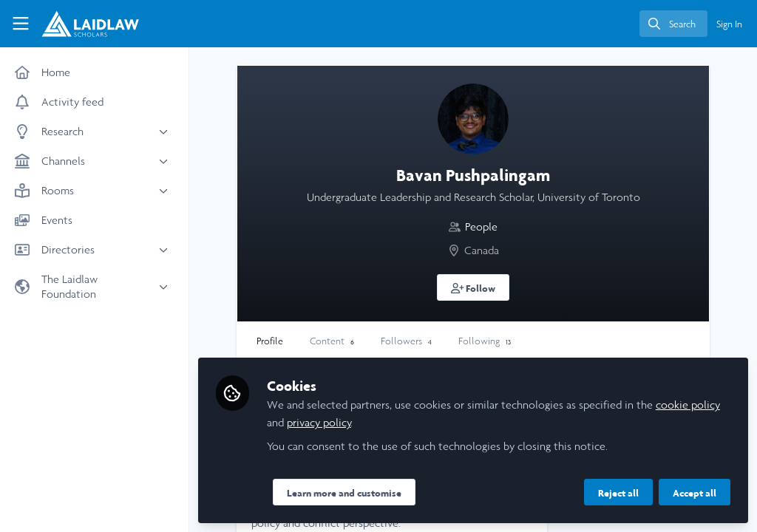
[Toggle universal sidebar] (21, 24)
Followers (406, 341)
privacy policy (319, 422)
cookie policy (688, 405)
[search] (673, 24)
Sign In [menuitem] (729, 24)
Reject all (618, 493)
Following (485, 341)
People (481, 226)
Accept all (695, 493)
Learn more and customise (344, 493)
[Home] (81, 24)
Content (332, 341)
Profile (270, 341)
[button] (473, 287)
